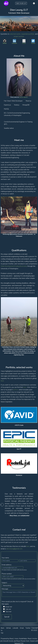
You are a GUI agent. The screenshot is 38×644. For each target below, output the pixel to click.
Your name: (5, 558)
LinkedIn (15, 628)
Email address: (7, 565)
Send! (7, 617)
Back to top (3, 630)
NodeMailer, (23, 639)
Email (22, 628)
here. (2, 381)
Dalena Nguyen (23, 97)
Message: (5, 589)
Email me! (9, 607)
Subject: (4, 583)
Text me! (8, 612)
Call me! (8, 609)
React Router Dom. (23, 641)
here (28, 546)
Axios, (17, 639)
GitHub (8, 628)
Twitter (28, 628)
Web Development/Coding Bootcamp (14, 266)
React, (12, 639)
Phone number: (7, 574)
